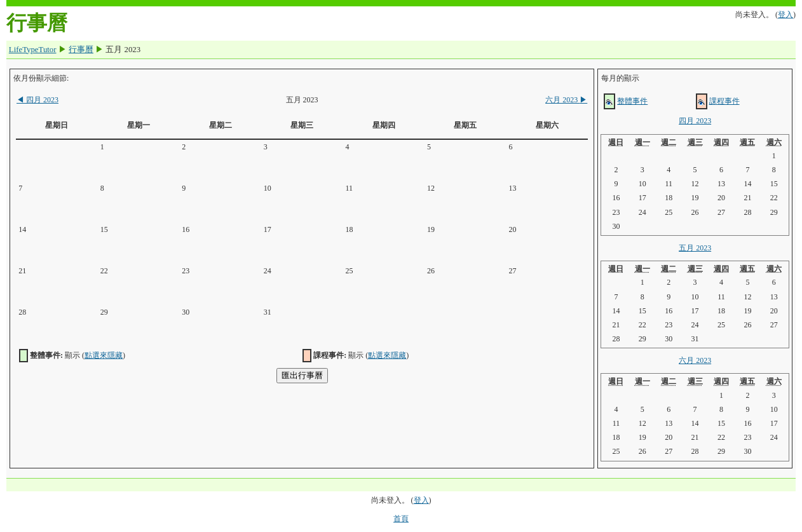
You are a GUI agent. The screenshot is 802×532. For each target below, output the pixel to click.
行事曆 (81, 50)
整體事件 (632, 101)
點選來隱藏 (104, 355)
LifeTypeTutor (33, 50)
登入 (785, 15)
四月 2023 (37, 100)
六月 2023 (566, 100)
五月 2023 (695, 248)
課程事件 (724, 101)
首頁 (401, 519)
